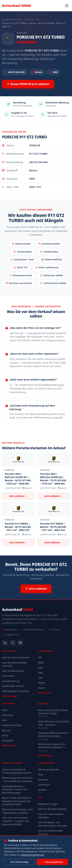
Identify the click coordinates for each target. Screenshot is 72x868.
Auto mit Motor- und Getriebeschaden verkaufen (53, 824)
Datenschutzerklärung (32, 855)
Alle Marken (45, 693)
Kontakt (42, 790)
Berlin (5, 735)
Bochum (6, 730)
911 (39, 19)
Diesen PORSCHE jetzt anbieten (28, 84)
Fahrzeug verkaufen (49, 769)
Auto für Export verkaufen (16, 657)
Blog (40, 774)
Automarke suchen (12, 19)
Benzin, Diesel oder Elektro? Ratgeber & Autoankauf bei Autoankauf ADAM (17, 801)
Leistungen (44, 785)
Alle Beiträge (46, 755)
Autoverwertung (11, 681)
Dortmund (8, 715)
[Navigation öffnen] (67, 6)
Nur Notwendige (20, 862)
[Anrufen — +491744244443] (5, 643)
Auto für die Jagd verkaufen (53, 809)
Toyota (42, 683)
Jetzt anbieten (36, 589)
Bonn (5, 710)
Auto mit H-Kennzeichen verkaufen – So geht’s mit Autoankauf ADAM (15, 821)
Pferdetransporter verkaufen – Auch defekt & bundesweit (17, 779)
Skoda (41, 688)
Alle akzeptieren (52, 862)
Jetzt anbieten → (18, 496)
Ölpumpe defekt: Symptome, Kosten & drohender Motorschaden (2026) (53, 734)
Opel (40, 673)
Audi (40, 668)
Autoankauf (16, 6)
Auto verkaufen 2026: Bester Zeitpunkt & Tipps (53, 712)
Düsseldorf (8, 740)
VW (40, 657)
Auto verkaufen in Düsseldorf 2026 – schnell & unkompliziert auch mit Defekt (54, 723)
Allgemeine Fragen (48, 804)
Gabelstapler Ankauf (13, 686)
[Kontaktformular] (20, 643)
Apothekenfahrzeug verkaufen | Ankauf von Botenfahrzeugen (15, 790)
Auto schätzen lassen (13, 671)
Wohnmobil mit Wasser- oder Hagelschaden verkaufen (18, 811)
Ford (40, 678)
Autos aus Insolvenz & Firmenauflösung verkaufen (17, 771)
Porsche (29, 19)
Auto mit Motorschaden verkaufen (15, 664)
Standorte (43, 780)
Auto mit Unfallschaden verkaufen (50, 832)
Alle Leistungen (11, 696)
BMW (41, 663)
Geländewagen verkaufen (16, 691)
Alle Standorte (11, 745)
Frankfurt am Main (12, 725)
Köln (4, 720)
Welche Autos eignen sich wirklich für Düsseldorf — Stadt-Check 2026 (52, 746)
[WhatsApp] (13, 643)
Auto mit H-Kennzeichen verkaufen (51, 816)
